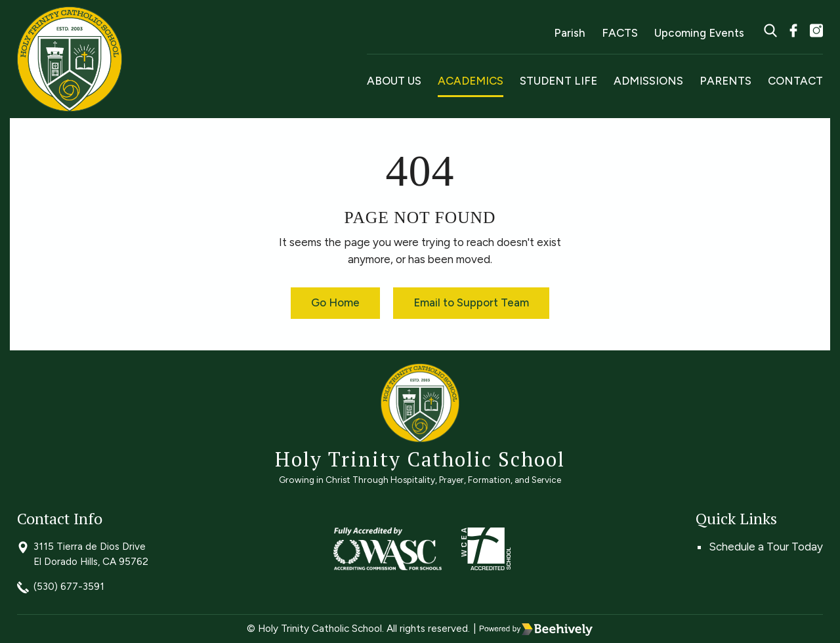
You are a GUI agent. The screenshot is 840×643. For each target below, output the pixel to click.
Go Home (335, 302)
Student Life (558, 81)
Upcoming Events (699, 33)
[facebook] (793, 32)
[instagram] (816, 32)
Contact (795, 81)
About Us (394, 81)
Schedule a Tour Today (766, 547)
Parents (725, 81)
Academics (471, 81)
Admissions (648, 81)
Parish (570, 33)
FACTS (620, 33)
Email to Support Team (471, 302)
